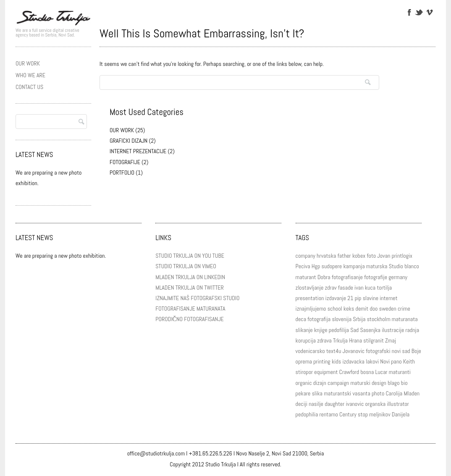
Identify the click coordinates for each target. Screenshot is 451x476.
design (379, 383)
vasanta (361, 393)
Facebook (409, 12)
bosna (367, 372)
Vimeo (429, 12)
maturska (377, 266)
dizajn (320, 383)
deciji (302, 404)
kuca (370, 288)
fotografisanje (347, 277)
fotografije (376, 277)
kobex (359, 256)
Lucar (382, 372)
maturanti (400, 372)
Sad (354, 330)
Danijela (401, 414)
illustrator (398, 404)
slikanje (304, 330)
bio (404, 383)
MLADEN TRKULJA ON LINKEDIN (190, 277)
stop (363, 414)
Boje (416, 351)
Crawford (349, 372)
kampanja (354, 266)
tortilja (384, 288)
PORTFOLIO (122, 173)
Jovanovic (354, 351)
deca (301, 319)
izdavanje (336, 298)
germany (398, 277)
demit (362, 309)
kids (336, 361)
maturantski (337, 393)
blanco (412, 266)
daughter (334, 404)
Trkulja (340, 340)
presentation (310, 298)
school (335, 309)
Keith (409, 361)
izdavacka (353, 361)
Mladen (412, 393)
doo (374, 309)
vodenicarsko (310, 351)
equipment (326, 372)
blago (393, 383)
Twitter (419, 12)
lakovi (372, 361)
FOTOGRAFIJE (125, 162)
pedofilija (339, 330)
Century (348, 414)
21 (350, 298)
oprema (304, 361)
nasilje (316, 404)
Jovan (384, 256)
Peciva (303, 266)
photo (378, 393)
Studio (396, 266)
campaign (338, 383)
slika (317, 393)
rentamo (329, 414)
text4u (334, 351)
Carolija (394, 393)
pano (396, 361)
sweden (388, 309)
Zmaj (391, 340)
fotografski (378, 351)
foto (372, 256)
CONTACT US (29, 87)
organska (376, 404)
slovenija (342, 319)
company (305, 256)
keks (349, 309)
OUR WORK (28, 63)
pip (358, 298)
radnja (412, 330)
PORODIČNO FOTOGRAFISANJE (189, 319)
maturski (360, 383)
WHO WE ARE (30, 75)
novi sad (401, 351)
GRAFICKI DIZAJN (128, 141)
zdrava (324, 340)
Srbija (359, 319)
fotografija (319, 319)
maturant (306, 277)
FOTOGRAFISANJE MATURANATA (190, 309)
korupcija (306, 340)
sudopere (332, 266)
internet (388, 298)
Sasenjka (370, 330)
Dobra (324, 277)
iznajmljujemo (311, 309)
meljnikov (380, 414)
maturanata (405, 319)
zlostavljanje (310, 288)
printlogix (402, 256)
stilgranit (374, 340)
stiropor (304, 372)
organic (304, 383)
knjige (321, 330)
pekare (303, 393)
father (344, 256)
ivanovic (355, 404)
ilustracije (393, 330)
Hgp (316, 266)
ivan (359, 288)
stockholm (379, 319)
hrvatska (326, 256)
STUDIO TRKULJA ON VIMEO (186, 266)
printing (322, 361)
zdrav (331, 288)
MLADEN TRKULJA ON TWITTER (189, 288)
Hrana (355, 340)
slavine (371, 298)
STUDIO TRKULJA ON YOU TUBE (190, 256)
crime (404, 309)
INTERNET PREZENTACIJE (138, 151)
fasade (346, 288)
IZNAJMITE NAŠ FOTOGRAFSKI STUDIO (197, 298)
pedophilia (307, 414)
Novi (385, 361)
